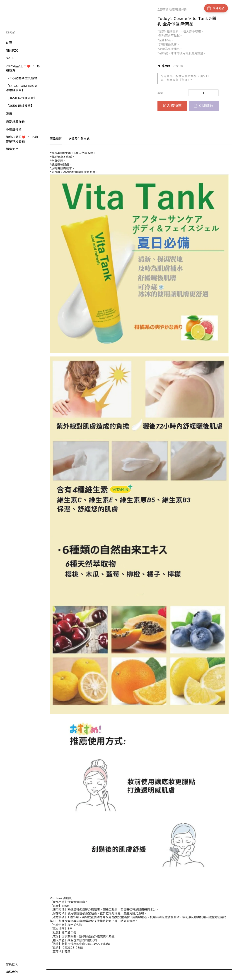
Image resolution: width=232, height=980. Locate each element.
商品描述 (56, 139)
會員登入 (12, 964)
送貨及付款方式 (79, 139)
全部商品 (163, 9)
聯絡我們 (12, 972)
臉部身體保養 (179, 9)
